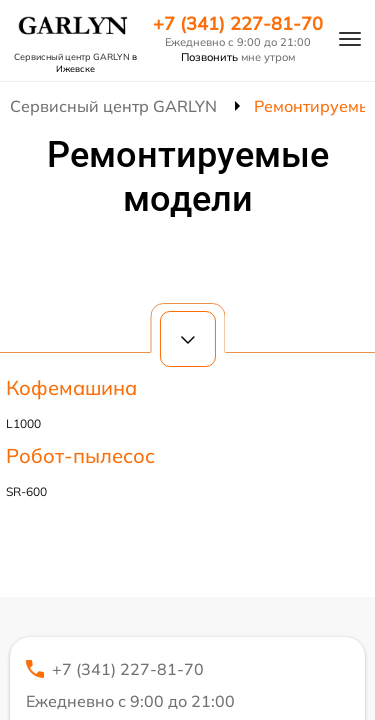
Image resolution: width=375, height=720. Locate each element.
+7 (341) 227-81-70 (238, 24)
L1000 (23, 423)
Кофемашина (71, 387)
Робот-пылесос (80, 455)
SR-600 (26, 491)
